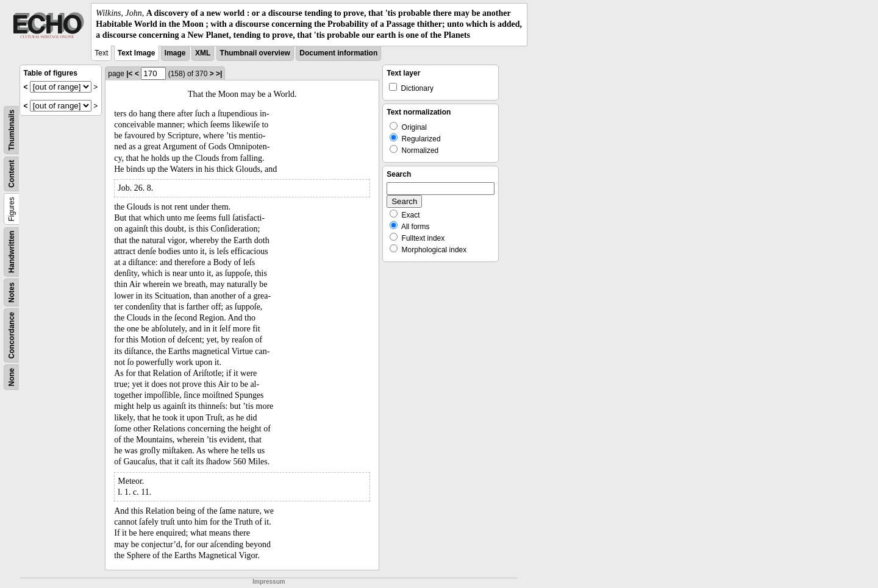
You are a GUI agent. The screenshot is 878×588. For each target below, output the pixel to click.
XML (203, 53)
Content (12, 173)
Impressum (269, 582)
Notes (12, 292)
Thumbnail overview (255, 53)
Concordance (12, 335)
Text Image (137, 53)
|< (129, 74)
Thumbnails (12, 129)
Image (175, 53)
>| (219, 74)
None (12, 377)
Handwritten (12, 251)
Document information (338, 53)
